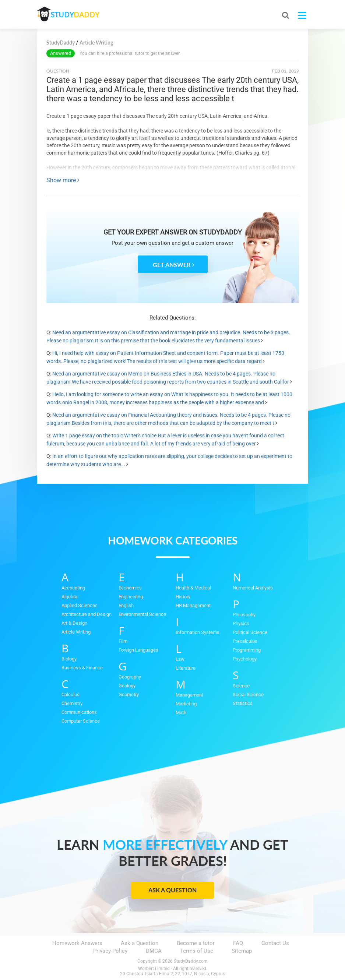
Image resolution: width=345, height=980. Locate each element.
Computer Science (81, 721)
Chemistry (72, 703)
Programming (247, 650)
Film (123, 641)
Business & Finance (82, 668)
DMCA (154, 951)
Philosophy (244, 615)
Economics (130, 588)
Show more (63, 180)
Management (189, 695)
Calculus (71, 695)
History (183, 597)
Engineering (131, 597)
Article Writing (76, 632)
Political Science (250, 632)
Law (180, 659)
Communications (79, 712)
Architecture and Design (87, 614)
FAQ (238, 943)
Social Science (248, 695)
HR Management (193, 605)
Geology (127, 686)
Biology (69, 659)
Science (241, 686)
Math (181, 713)
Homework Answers (77, 943)
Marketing (186, 704)
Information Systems (198, 632)
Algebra (69, 597)
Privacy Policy (110, 951)
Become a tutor (196, 943)
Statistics (243, 703)
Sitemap (242, 951)
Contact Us (275, 943)
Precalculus (245, 641)
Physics (241, 623)
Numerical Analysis (253, 588)
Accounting (73, 588)
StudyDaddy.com (191, 961)
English (126, 605)
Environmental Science (142, 614)
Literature (186, 668)
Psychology (245, 659)
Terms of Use (197, 951)
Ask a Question (172, 890)
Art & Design (74, 623)
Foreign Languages (138, 650)
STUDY (76, 15)
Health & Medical (193, 588)
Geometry (129, 695)
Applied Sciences (80, 605)
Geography (130, 677)
